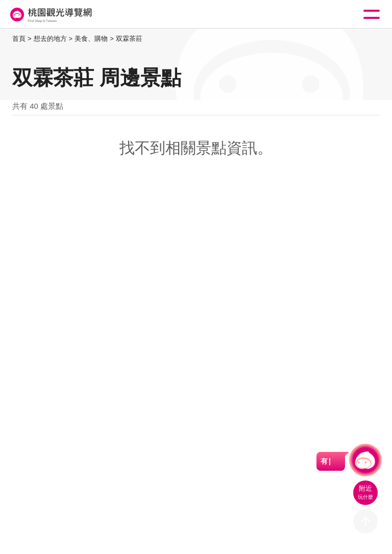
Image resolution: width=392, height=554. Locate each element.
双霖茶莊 (129, 39)
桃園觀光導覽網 (50, 15)
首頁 (19, 39)
